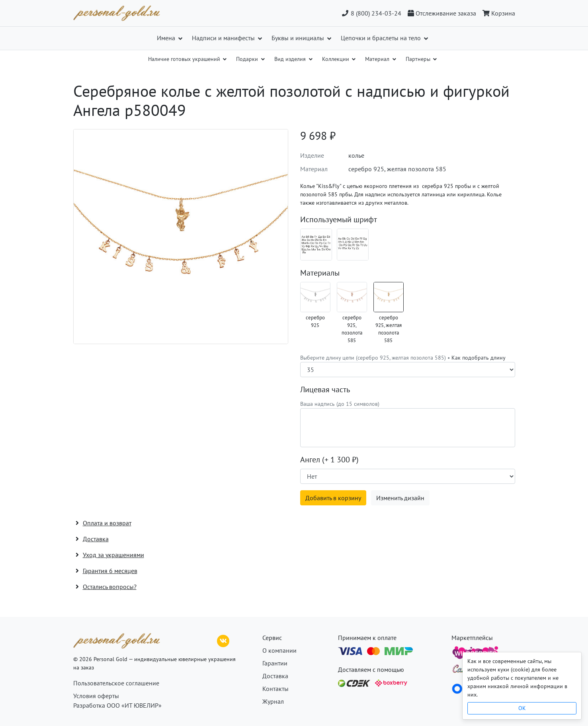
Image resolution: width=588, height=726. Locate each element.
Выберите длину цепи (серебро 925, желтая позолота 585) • (403, 358)
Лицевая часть (325, 389)
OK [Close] (522, 708)
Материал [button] (378, 59)
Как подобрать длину (479, 358)
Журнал (273, 701)
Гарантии (275, 663)
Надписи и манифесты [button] (224, 38)
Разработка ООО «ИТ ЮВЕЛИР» (117, 705)
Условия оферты (96, 696)
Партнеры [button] (419, 59)
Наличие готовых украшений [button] (185, 59)
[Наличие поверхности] (408, 476)
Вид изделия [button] (291, 59)
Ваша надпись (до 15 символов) (340, 404)
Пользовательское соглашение (116, 683)
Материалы (320, 273)
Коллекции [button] (336, 59)
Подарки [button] (248, 59)
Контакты (275, 689)
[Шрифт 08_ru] (316, 245)
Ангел (329, 460)
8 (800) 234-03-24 (371, 13)
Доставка (275, 676)
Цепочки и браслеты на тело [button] (382, 38)
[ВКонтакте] (223, 640)
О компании (279, 650)
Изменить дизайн (400, 498)
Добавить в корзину (333, 498)
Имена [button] (167, 38)
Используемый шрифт (339, 219)
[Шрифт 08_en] (353, 245)
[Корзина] (497, 13)
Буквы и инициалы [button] (299, 38)
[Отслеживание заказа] (442, 13)
